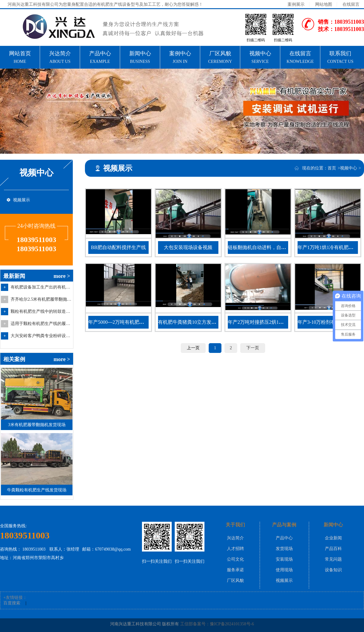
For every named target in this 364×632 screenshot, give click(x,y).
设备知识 (333, 570)
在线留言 (351, 4)
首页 (332, 168)
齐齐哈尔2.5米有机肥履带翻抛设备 (41, 299)
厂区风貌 (235, 581)
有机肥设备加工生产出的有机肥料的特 (41, 287)
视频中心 (349, 168)
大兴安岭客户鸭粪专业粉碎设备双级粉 (41, 336)
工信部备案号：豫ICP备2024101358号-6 (217, 624)
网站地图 (324, 4)
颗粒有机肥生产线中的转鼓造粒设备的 (41, 311)
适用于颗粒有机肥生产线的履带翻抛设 (41, 324)
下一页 (253, 348)
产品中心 (284, 538)
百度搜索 (12, 603)
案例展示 (296, 4)
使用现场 (284, 570)
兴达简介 (235, 538)
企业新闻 (333, 538)
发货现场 (284, 549)
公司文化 (235, 559)
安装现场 (284, 559)
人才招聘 (235, 549)
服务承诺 (235, 570)
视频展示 (22, 200)
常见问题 (333, 559)
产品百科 (333, 549)
